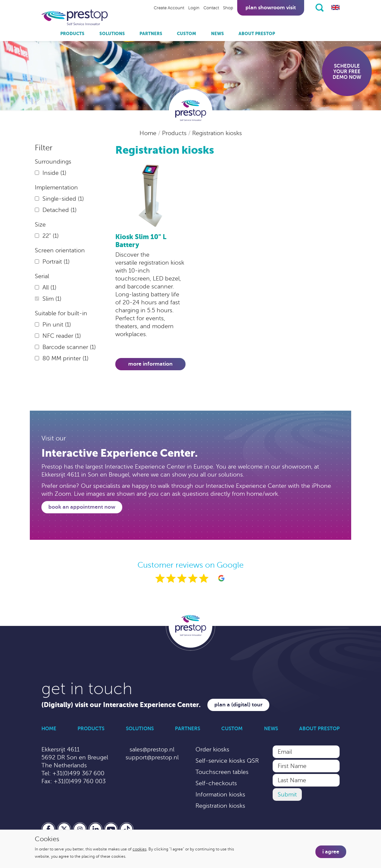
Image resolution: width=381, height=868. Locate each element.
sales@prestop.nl (152, 749)
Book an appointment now (82, 507)
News (218, 34)
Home (149, 133)
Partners (151, 34)
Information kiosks (220, 794)
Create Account (169, 8)
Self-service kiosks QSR (227, 761)
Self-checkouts (216, 783)
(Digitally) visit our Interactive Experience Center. (121, 705)
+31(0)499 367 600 (78, 773)
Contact (211, 8)
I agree (331, 852)
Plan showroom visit (271, 8)
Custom (187, 34)
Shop (228, 8)
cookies (139, 849)
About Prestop (257, 34)
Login (194, 8)
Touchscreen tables (222, 772)
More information (150, 364)
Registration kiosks (217, 133)
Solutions (112, 34)
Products (72, 34)
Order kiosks (212, 749)
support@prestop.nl (152, 757)
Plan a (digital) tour (238, 705)
